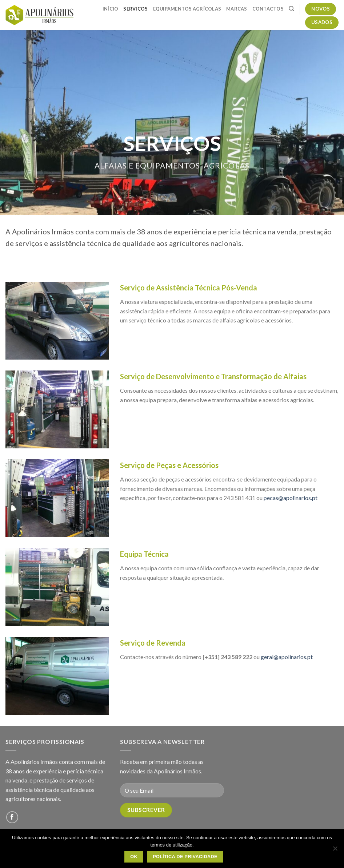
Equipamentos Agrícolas (187, 9)
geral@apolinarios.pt (287, 657)
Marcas (237, 9)
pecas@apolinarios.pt (291, 498)
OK (134, 857)
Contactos (268, 9)
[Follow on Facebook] (12, 817)
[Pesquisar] (291, 9)
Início (111, 9)
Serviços (135, 9)
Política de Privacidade (185, 857)
